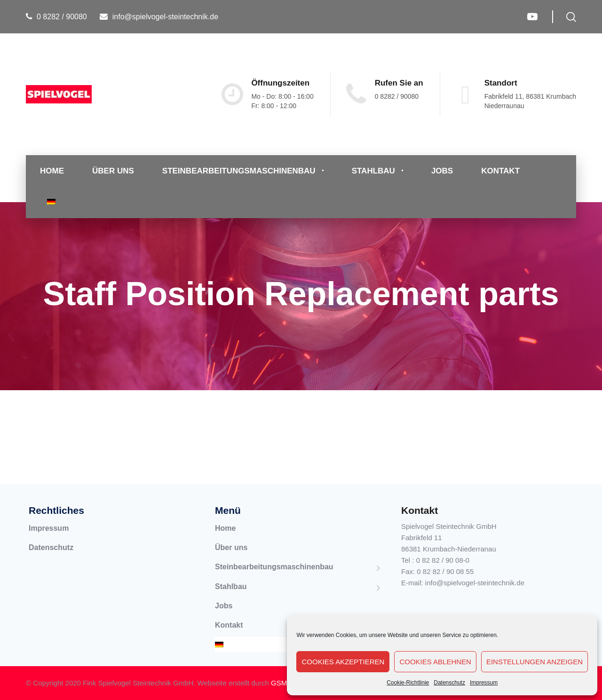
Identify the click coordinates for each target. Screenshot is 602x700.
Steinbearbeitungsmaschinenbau (239, 171)
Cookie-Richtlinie (408, 683)
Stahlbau (373, 171)
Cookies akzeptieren (343, 662)
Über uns (113, 171)
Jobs (442, 171)
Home (52, 171)
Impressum (484, 683)
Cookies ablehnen (435, 662)
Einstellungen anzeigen (535, 662)
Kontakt (500, 171)
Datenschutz (449, 683)
